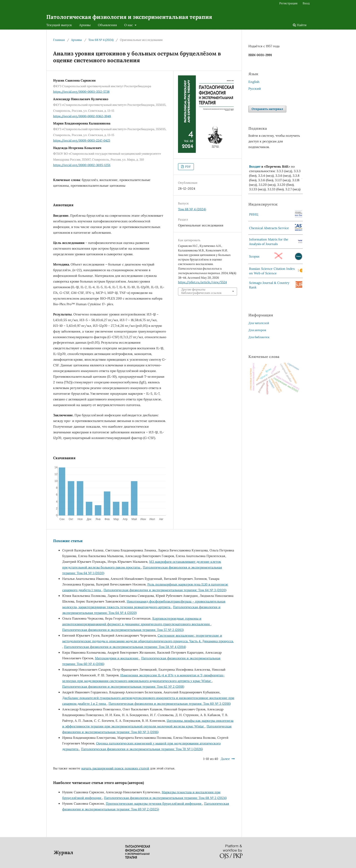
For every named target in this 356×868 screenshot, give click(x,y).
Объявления (107, 25)
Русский (255, 89)
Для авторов (257, 330)
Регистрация (288, 3)
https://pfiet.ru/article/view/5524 (202, 282)
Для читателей (259, 323)
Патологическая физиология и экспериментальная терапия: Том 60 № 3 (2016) (170, 704)
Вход (306, 3)
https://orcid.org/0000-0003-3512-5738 (81, 92)
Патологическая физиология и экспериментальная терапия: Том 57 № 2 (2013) (123, 630)
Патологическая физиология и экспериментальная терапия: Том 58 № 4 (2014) (125, 647)
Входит (255, 166)
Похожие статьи (68, 541)
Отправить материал (267, 109)
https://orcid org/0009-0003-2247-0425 (82, 140)
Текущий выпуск (59, 25)
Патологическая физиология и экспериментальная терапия (129, 17)
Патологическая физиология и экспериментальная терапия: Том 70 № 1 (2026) (142, 749)
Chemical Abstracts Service (269, 228)
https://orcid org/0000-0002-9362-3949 (82, 116)
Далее (225, 759)
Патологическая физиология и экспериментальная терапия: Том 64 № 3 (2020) (165, 590)
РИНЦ (254, 214)
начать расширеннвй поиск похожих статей (115, 768)
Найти (300, 25)
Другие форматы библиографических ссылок (201, 291)
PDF (188, 167)
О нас (129, 25)
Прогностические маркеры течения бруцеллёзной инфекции (154, 804)
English (254, 82)
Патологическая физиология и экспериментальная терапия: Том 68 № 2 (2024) (165, 798)
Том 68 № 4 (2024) (101, 40)
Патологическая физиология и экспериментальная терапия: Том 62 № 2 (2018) (123, 687)
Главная (59, 40)
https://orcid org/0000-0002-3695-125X (82, 165)
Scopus (254, 256)
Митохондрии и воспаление (117, 658)
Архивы (85, 25)
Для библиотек (259, 337)
